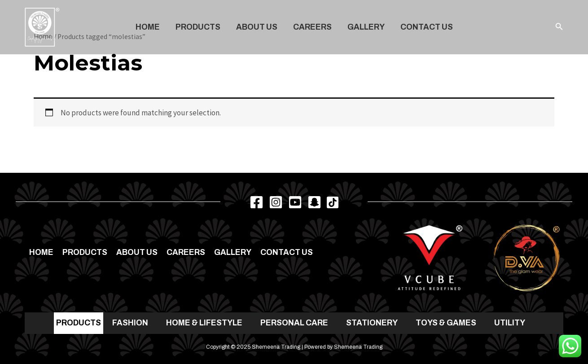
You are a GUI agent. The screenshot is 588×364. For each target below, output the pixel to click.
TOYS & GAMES (446, 323)
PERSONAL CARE (294, 323)
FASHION (130, 323)
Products (198, 27)
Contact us (427, 27)
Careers (312, 27)
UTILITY (510, 323)
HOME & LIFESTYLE (204, 323)
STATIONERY (372, 323)
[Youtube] (295, 202)
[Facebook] (257, 202)
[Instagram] (276, 202)
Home (148, 27)
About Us (257, 27)
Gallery (366, 27)
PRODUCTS (79, 323)
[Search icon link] (559, 27)
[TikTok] (333, 202)
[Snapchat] (314, 202)
